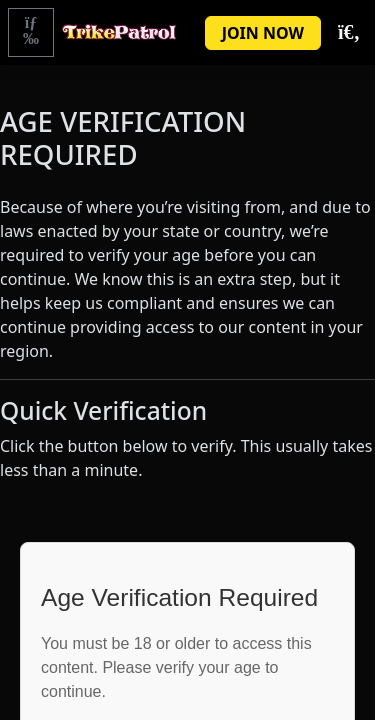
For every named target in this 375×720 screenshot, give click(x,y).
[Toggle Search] (348, 33)
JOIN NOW (263, 33)
